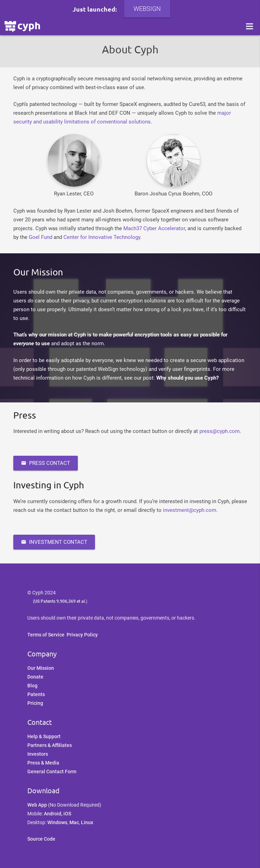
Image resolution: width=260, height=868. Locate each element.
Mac (74, 822)
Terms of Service (46, 635)
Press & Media (43, 763)
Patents (36, 694)
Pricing (35, 703)
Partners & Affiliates (50, 745)
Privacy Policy (82, 635)
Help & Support (44, 736)
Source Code (41, 839)
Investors (38, 754)
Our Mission (41, 668)
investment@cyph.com (190, 510)
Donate (35, 677)
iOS (67, 814)
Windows (57, 822)
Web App (37, 805)
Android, (54, 814)
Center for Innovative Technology (102, 237)
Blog (32, 686)
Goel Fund (40, 237)
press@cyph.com (220, 431)
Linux (87, 822)
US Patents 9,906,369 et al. (60, 601)
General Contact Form (52, 772)
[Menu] (249, 32)
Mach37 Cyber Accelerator (154, 228)
